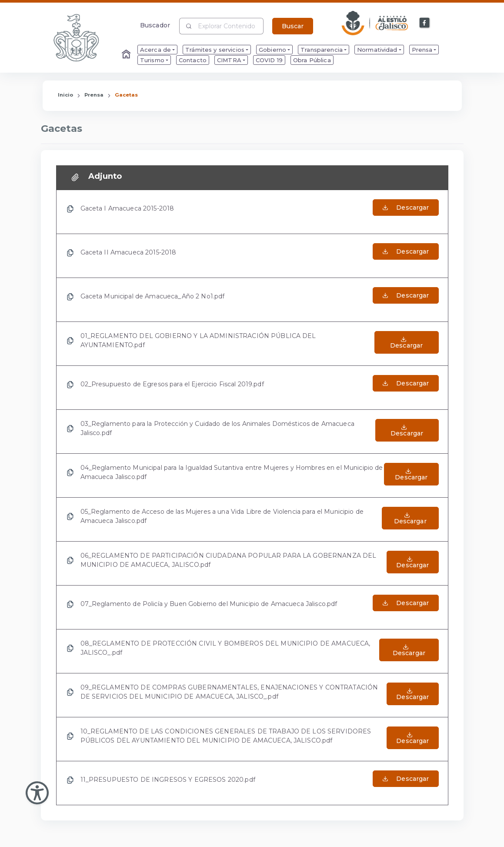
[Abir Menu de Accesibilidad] (37, 793)
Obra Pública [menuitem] (312, 60)
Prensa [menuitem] (422, 50)
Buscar (293, 26)
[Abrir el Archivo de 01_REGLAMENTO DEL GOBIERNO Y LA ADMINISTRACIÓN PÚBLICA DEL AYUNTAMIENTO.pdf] (407, 344)
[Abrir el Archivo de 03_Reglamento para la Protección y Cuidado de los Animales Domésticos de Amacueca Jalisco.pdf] (407, 432)
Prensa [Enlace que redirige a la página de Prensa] (94, 95)
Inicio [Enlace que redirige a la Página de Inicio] (66, 95)
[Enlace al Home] (127, 55)
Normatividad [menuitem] (377, 50)
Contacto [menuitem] (193, 60)
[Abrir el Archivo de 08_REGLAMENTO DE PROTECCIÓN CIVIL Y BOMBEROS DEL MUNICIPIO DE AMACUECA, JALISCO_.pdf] (409, 651)
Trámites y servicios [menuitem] (215, 50)
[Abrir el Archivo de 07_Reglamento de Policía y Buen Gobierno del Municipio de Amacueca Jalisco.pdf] (406, 607)
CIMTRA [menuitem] (229, 60)
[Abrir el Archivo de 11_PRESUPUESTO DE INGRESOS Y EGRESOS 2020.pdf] (406, 783)
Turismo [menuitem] (152, 60)
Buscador (155, 25)
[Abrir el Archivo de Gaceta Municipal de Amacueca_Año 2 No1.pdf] (406, 300)
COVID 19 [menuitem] (269, 60)
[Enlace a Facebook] (425, 23)
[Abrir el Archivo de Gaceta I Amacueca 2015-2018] (406, 212)
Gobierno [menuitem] (272, 50)
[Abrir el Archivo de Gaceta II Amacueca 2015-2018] (406, 256)
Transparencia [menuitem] (322, 50)
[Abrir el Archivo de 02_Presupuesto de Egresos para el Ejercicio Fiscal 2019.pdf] (406, 388)
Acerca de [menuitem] (155, 50)
